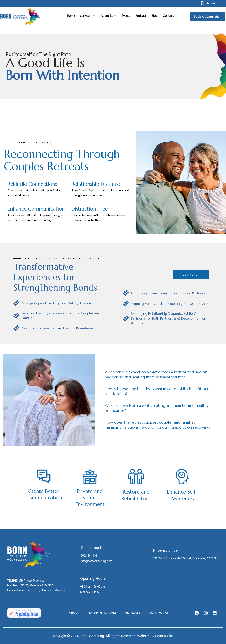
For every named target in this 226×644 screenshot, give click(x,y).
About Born (108, 16)
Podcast (141, 16)
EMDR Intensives (103, 612)
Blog (154, 16)
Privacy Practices (34, 581)
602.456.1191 (217, 3)
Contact (168, 16)
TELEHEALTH (15, 581)
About (74, 612)
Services (88, 16)
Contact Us (159, 612)
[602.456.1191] (202, 3)
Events (126, 16)
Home (71, 16)
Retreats (133, 612)
